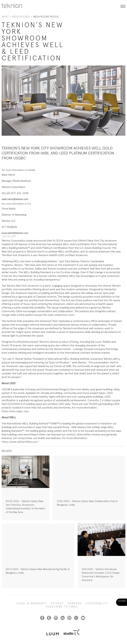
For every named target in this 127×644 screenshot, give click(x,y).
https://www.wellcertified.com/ (20, 442)
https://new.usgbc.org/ (15, 411)
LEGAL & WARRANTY (32, 603)
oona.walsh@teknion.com (15, 233)
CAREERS (75, 603)
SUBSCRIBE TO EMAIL (62, 607)
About (5, 17)
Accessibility (97, 603)
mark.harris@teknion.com (15, 199)
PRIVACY (57, 603)
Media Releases (21, 17)
